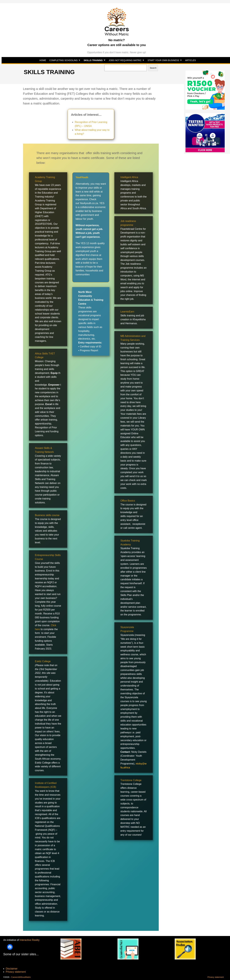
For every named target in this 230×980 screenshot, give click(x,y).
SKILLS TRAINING (93, 60)
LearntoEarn (127, 312)
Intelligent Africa (129, 177)
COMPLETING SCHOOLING (63, 60)
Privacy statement (16, 972)
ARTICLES (191, 60)
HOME (43, 60)
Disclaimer (12, 969)
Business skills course (47, 515)
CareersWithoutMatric (21, 977)
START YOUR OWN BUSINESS (163, 60)
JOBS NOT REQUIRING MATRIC (125, 60)
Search (153, 68)
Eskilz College (43, 661)
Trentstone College (131, 780)
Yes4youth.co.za (89, 203)
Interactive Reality (30, 940)
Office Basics (128, 501)
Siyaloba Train (128, 541)
